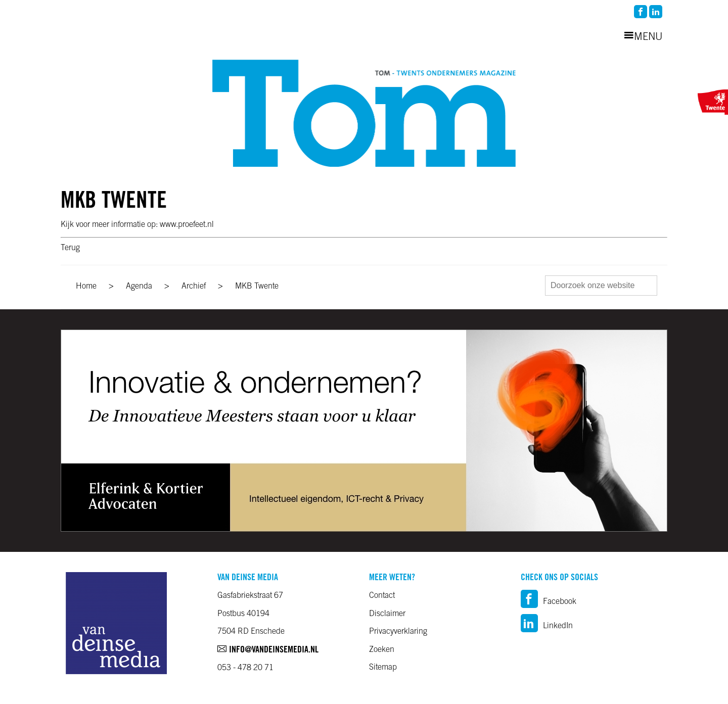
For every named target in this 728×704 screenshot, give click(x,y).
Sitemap (383, 668)
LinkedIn (547, 626)
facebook (641, 12)
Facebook (549, 602)
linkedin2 (656, 12)
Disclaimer (387, 614)
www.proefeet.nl (187, 225)
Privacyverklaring (398, 632)
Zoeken (382, 650)
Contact (382, 596)
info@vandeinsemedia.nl (268, 650)
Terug (70, 248)
